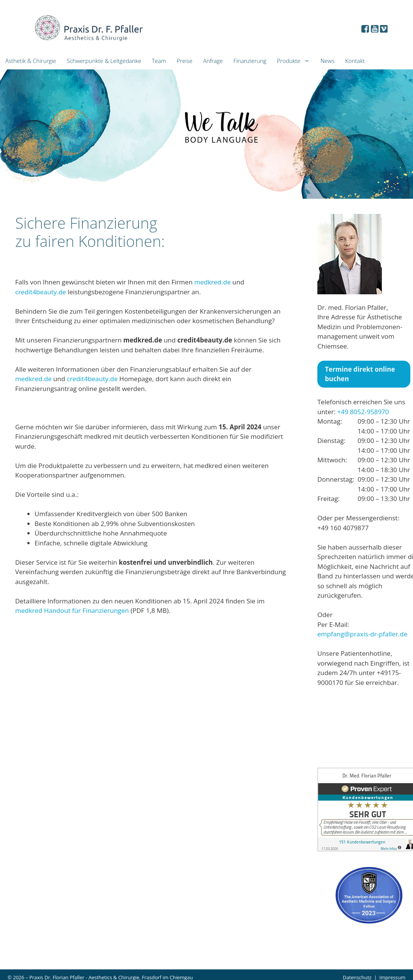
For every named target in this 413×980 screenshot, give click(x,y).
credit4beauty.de (41, 292)
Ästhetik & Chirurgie (31, 61)
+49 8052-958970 (363, 412)
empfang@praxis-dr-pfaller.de (362, 634)
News (327, 61)
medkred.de (213, 282)
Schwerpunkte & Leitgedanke (104, 61)
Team (159, 61)
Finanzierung (250, 61)
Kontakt (355, 61)
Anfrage (213, 61)
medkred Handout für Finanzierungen (72, 610)
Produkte (296, 61)
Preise (184, 61)
